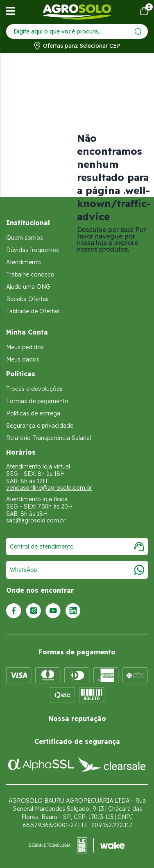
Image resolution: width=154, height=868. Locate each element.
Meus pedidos (25, 347)
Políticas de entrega (33, 413)
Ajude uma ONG (28, 287)
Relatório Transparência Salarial (49, 438)
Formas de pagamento (37, 401)
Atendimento (24, 262)
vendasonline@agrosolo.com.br (49, 488)
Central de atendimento (77, 547)
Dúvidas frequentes (33, 250)
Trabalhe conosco (30, 274)
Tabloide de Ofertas (33, 311)
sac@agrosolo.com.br (36, 520)
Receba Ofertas (27, 299)
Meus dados (23, 359)
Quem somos (25, 238)
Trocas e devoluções (34, 389)
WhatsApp (77, 570)
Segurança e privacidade (40, 426)
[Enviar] (138, 32)
